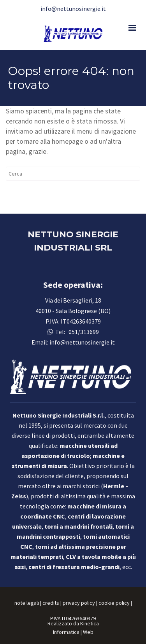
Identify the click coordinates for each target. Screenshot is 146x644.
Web (88, 632)
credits (51, 603)
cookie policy (114, 603)
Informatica (66, 632)
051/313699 (83, 332)
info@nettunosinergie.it (73, 9)
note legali (27, 603)
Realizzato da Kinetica (73, 623)
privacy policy (79, 603)
